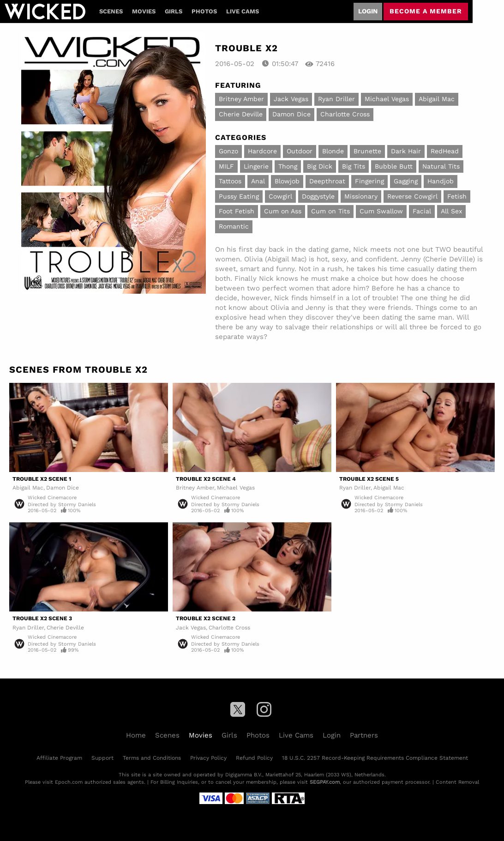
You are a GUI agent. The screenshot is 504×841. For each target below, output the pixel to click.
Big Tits (354, 166)
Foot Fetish (237, 211)
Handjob (441, 181)
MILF (226, 166)
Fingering (369, 181)
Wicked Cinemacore (52, 498)
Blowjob (287, 181)
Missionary (361, 196)
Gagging (406, 181)
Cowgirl (280, 196)
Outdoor (300, 151)
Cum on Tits (330, 211)
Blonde (333, 151)
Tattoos (230, 181)
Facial (422, 211)
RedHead (445, 151)
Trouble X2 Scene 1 (42, 479)
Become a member (426, 11)
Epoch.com (69, 782)
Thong (288, 166)
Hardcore (262, 151)
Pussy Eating (239, 196)
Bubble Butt (394, 166)
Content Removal (457, 782)
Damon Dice (291, 114)
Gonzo (228, 151)
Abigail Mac (437, 99)
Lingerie (256, 166)
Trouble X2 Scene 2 (206, 618)
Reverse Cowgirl (412, 196)
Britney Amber (241, 99)
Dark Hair (406, 151)
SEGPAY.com (325, 782)
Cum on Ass (283, 211)
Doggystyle (318, 196)
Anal (258, 181)
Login (368, 11)
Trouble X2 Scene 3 (42, 618)
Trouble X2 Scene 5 (369, 479)
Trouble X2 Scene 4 (206, 479)
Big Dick (320, 166)
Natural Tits (441, 166)
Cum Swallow (381, 211)
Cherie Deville (241, 114)
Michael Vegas (387, 99)
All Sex (451, 211)
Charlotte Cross (345, 114)
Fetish (457, 196)
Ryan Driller (336, 99)
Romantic (234, 226)
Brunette (367, 151)
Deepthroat (327, 181)
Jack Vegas (291, 99)
